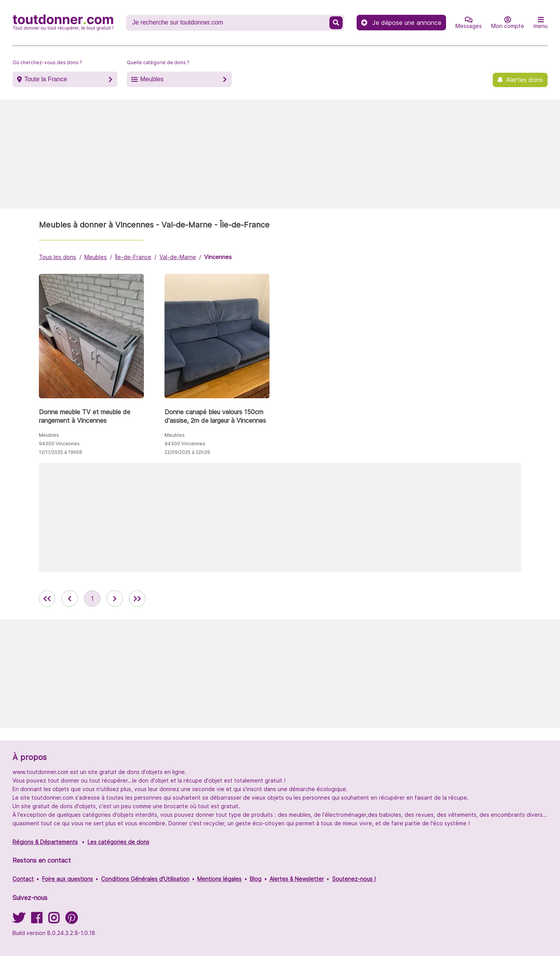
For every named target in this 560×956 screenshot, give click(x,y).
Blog (255, 879)
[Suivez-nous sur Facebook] (37, 920)
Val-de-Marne (178, 257)
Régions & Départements (45, 842)
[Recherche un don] (228, 23)
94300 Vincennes (59, 444)
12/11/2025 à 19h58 (60, 452)
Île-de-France (133, 257)
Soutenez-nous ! (354, 879)
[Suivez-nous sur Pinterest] (71, 920)
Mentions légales (219, 879)
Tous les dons (58, 257)
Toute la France (45, 79)
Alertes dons (524, 80)
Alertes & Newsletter (297, 879)
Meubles (152, 79)
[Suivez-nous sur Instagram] (54, 920)
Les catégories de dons (118, 842)
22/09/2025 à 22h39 (187, 452)
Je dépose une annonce (401, 23)
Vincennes (218, 257)
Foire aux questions (67, 879)
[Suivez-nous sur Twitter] (19, 920)
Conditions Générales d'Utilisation (145, 879)
